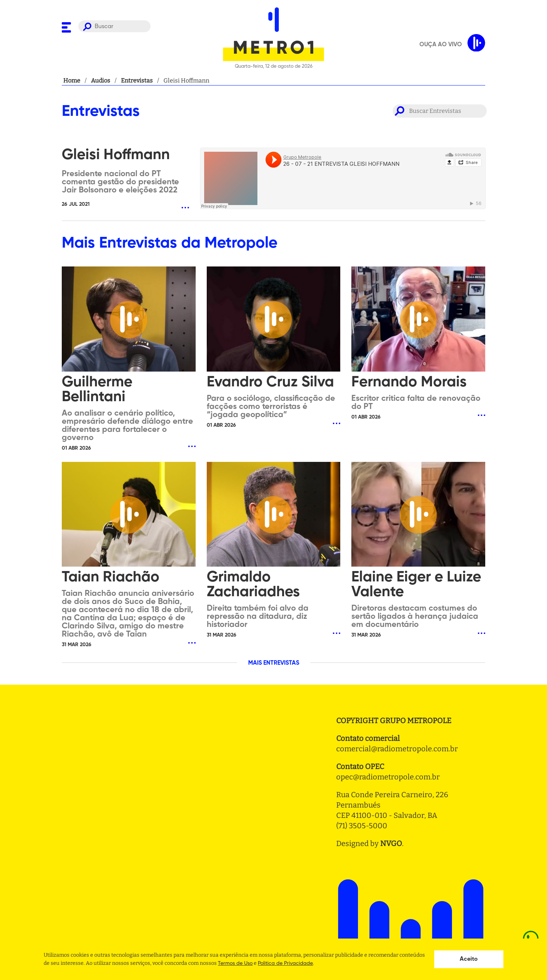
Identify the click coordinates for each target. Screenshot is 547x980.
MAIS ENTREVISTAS (274, 663)
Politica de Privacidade (285, 963)
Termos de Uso (235, 963)
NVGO (391, 843)
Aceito (469, 959)
